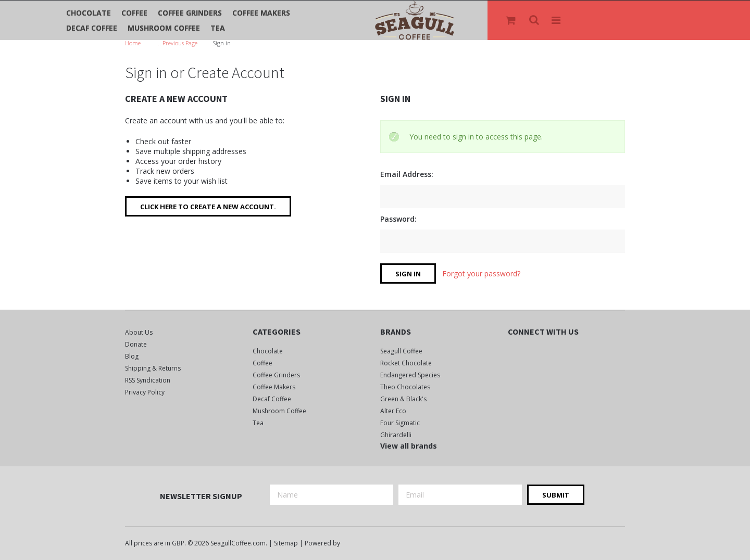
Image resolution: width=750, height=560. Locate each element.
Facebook (514, 353)
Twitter (533, 353)
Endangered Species (410, 375)
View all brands (409, 446)
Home (133, 43)
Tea (218, 28)
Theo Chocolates (405, 387)
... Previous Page (177, 43)
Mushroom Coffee (164, 28)
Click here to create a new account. (208, 207)
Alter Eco (393, 411)
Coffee (134, 13)
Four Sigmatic (400, 423)
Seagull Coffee (401, 351)
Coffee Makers (261, 13)
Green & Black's (403, 399)
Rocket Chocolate (406, 363)
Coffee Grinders (190, 13)
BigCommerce (370, 544)
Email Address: (407, 174)
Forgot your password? (481, 273)
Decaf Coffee (92, 28)
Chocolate (89, 13)
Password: (398, 219)
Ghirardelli (396, 435)
